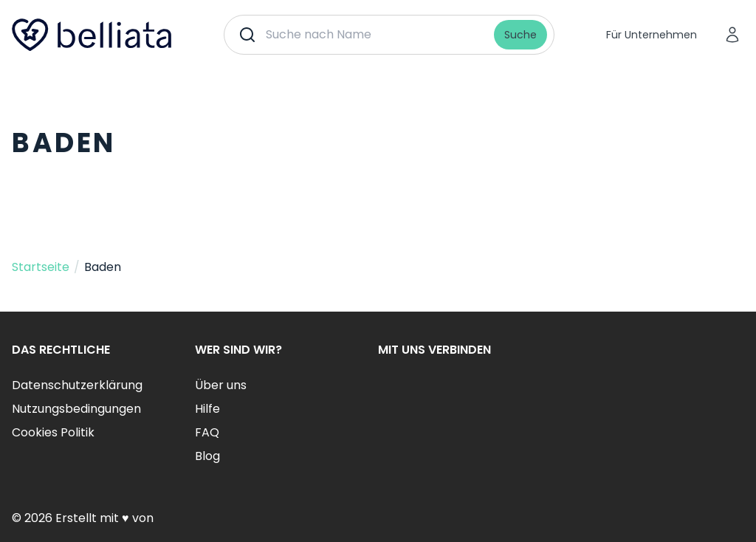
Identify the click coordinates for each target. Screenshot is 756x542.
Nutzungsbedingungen (76, 409)
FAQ (207, 432)
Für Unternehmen (652, 35)
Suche (520, 35)
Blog (207, 456)
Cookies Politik (53, 432)
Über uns (221, 385)
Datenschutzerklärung (77, 385)
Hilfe (207, 409)
